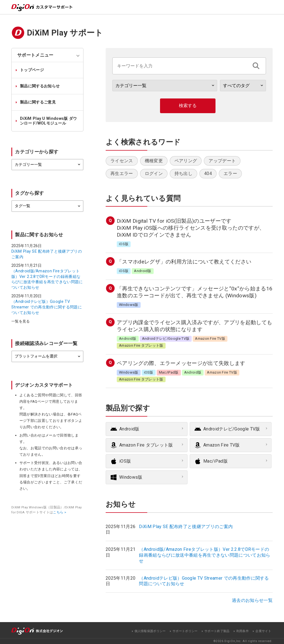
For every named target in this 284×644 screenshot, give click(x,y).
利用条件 (243, 631)
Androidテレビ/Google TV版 (232, 429)
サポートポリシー (185, 631)
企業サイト (263, 631)
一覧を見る (21, 322)
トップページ (32, 70)
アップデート (222, 161)
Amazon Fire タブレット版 (146, 445)
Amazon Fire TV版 (222, 445)
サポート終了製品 (217, 631)
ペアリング (186, 161)
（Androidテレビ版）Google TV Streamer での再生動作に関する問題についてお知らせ (47, 307)
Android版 (129, 429)
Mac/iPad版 (215, 461)
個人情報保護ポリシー (150, 631)
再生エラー (122, 173)
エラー (230, 173)
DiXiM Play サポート (65, 33)
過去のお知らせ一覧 (252, 600)
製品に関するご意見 (38, 102)
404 (208, 173)
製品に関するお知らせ (40, 86)
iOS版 (125, 461)
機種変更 (154, 161)
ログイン (154, 173)
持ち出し (183, 173)
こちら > (60, 512)
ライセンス (122, 161)
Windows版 (131, 477)
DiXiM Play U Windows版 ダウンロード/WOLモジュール (49, 121)
